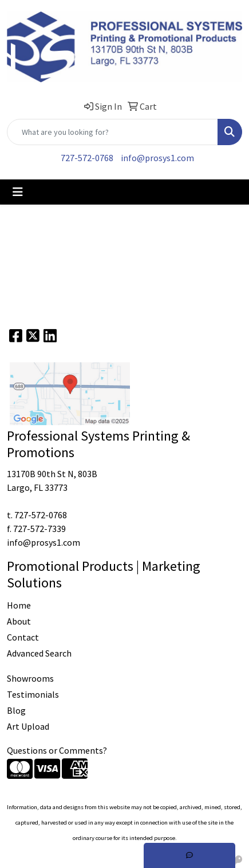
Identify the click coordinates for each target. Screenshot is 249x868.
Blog (16, 710)
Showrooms (30, 678)
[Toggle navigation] (18, 192)
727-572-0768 (87, 158)
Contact (23, 637)
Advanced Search (39, 653)
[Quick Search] (112, 132)
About (19, 621)
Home (19, 605)
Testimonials (33, 694)
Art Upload (28, 726)
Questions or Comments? (57, 750)
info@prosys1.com (157, 158)
